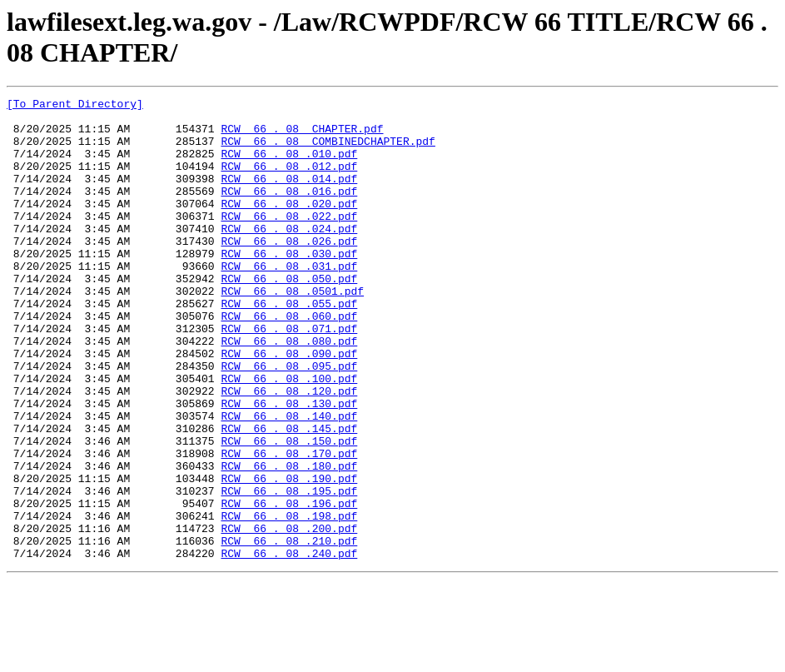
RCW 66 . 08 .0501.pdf (292, 331)
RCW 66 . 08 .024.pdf (289, 256)
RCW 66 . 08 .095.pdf (289, 421)
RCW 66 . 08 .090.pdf (289, 406)
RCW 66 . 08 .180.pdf (289, 540)
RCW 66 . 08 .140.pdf (289, 480)
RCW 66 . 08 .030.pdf (289, 286)
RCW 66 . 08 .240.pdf (289, 645)
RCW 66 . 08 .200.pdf (289, 615)
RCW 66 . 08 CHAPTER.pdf (302, 136)
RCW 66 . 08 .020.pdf (289, 226)
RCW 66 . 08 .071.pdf (289, 376)
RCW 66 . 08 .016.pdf (289, 211)
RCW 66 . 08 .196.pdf (289, 585)
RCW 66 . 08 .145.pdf (289, 495)
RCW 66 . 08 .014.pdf (289, 196)
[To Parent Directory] (75, 106)
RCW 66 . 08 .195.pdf (289, 570)
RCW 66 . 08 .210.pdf (289, 630)
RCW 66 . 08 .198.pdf (289, 600)
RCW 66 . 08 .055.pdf (289, 346)
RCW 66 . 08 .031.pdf (289, 301)
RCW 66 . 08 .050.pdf (289, 316)
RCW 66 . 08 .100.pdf (289, 436)
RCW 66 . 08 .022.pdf (289, 241)
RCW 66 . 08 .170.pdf (289, 525)
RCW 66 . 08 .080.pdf (289, 391)
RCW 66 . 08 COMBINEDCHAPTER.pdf (328, 151)
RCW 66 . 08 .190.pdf (289, 555)
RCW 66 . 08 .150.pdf (289, 510)
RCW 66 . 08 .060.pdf (289, 361)
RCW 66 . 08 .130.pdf (289, 465)
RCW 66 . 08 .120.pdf (289, 450)
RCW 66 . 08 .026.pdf (289, 271)
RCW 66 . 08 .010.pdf (289, 166)
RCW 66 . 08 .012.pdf (289, 181)
